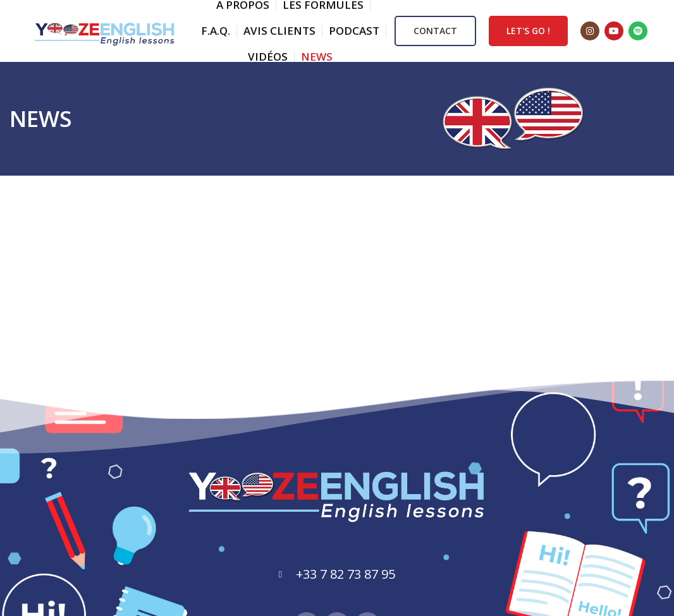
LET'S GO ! (528, 31)
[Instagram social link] (590, 32)
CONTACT (435, 31)
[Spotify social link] (638, 32)
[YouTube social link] (614, 32)
